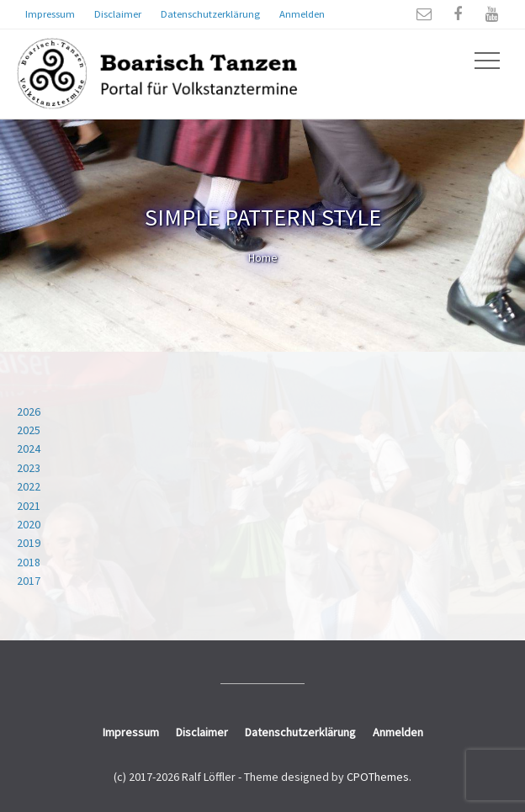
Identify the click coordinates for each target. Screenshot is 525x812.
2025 (29, 430)
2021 (29, 506)
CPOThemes (378, 777)
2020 (29, 524)
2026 (29, 411)
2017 (29, 581)
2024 (29, 448)
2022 (29, 486)
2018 (29, 562)
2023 (29, 468)
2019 (29, 543)
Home (263, 257)
